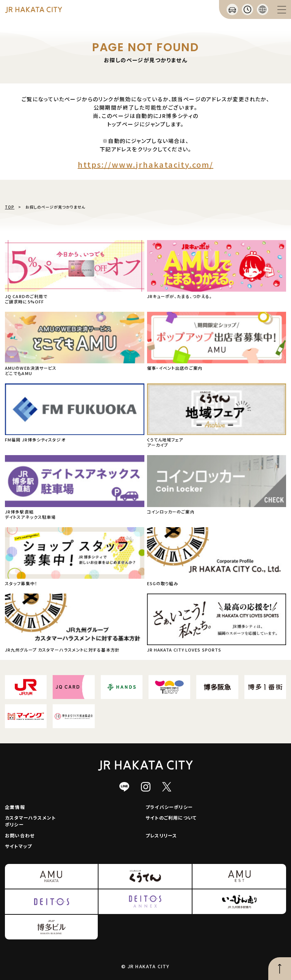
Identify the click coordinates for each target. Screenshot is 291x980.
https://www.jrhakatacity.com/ (145, 164)
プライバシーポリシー (169, 807)
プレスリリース (161, 835)
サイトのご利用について (171, 817)
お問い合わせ (20, 835)
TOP (10, 207)
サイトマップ (18, 846)
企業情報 (15, 807)
